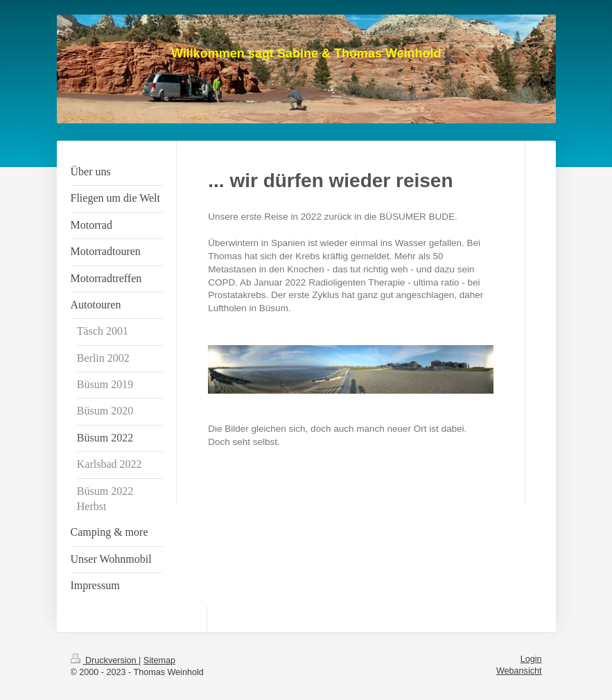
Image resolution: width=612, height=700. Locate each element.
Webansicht (519, 671)
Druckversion (105, 660)
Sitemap (159, 660)
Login (531, 659)
